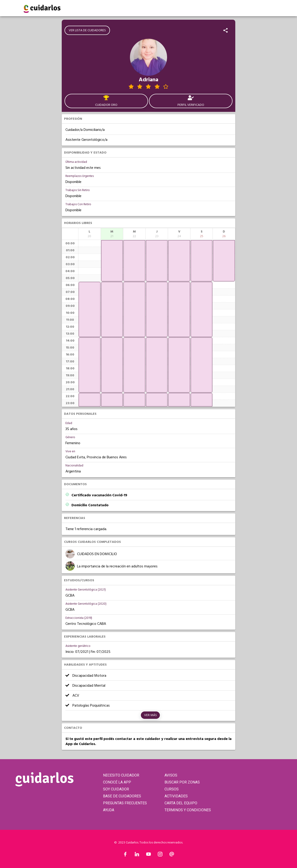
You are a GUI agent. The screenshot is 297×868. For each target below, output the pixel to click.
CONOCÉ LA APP (117, 782)
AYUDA (109, 810)
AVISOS (171, 775)
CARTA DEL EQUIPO (181, 803)
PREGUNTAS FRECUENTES (125, 803)
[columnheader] (90, 234)
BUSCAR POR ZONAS (182, 782)
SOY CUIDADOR (116, 789)
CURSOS (172, 789)
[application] (90, 309)
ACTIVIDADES (176, 796)
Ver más (150, 715)
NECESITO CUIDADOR (121, 775)
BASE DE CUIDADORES (122, 796)
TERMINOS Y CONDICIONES (188, 810)
